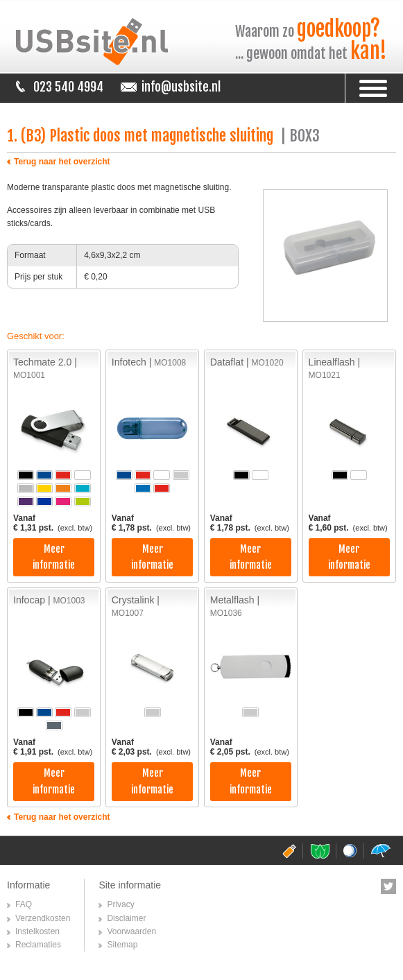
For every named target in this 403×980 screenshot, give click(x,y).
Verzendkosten (43, 918)
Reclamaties (38, 945)
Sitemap (122, 945)
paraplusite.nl (380, 851)
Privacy (120, 904)
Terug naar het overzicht (62, 162)
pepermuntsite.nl (319, 851)
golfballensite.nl (350, 851)
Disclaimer (126, 918)
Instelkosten (37, 931)
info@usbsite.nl (181, 87)
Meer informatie (54, 557)
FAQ (24, 904)
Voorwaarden (131, 931)
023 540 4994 (68, 87)
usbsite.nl (289, 851)
